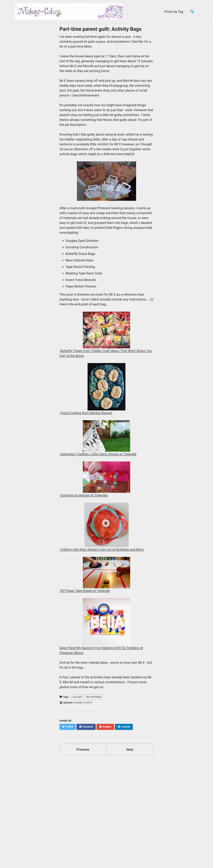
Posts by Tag (174, 12)
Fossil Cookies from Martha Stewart (86, 413)
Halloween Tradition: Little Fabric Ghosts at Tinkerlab (98, 454)
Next (130, 750)
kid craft (77, 697)
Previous (83, 750)
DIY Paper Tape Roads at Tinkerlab (85, 591)
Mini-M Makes (94, 697)
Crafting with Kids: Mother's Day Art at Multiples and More (102, 550)
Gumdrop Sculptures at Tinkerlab (84, 495)
